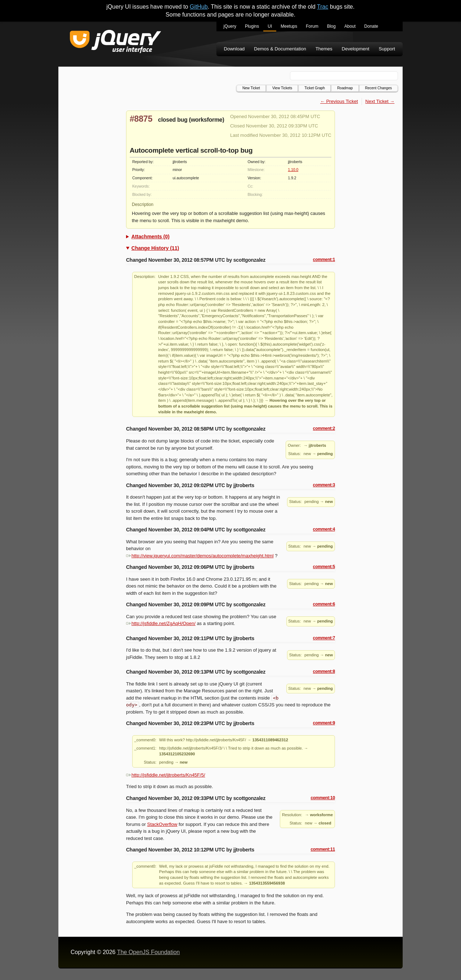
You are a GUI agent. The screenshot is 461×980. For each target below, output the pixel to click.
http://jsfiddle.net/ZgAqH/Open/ (161, 623)
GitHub (199, 7)
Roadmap (345, 88)
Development (356, 49)
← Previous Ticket (339, 101)
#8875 (141, 119)
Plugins (252, 26)
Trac (323, 7)
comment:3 (324, 485)
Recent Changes (379, 88)
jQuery (230, 26)
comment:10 (323, 798)
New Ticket (251, 88)
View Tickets (282, 88)
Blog (331, 26)
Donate (371, 26)
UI (270, 26)
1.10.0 (293, 170)
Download (234, 49)
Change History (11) (155, 248)
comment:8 (324, 671)
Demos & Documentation (280, 49)
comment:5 (324, 567)
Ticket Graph (315, 88)
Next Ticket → (380, 101)
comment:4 (324, 529)
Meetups (289, 26)
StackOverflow (162, 824)
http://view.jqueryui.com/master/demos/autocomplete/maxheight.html (200, 556)
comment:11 (323, 849)
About (350, 26)
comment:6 (324, 604)
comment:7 (324, 638)
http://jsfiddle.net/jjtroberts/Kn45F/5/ (166, 775)
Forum (312, 26)
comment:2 (324, 428)
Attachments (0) (151, 237)
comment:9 (324, 723)
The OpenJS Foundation (148, 952)
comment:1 (324, 260)
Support (387, 49)
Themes (324, 49)
